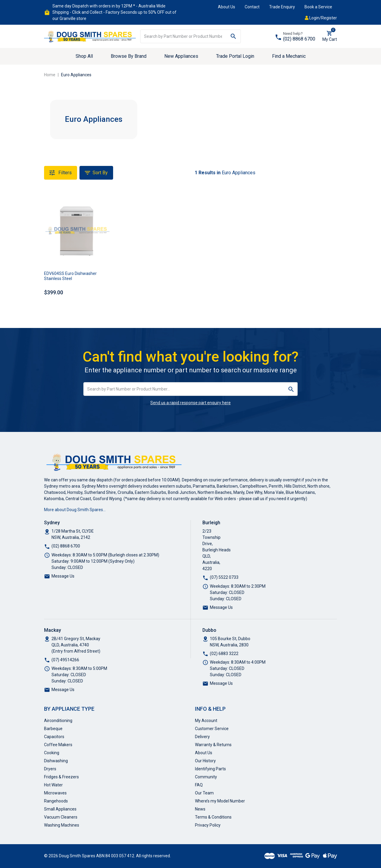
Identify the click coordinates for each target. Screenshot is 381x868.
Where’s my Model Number (220, 801)
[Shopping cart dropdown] (330, 36)
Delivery (202, 737)
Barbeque (53, 729)
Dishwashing (56, 761)
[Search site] (234, 36)
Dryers (50, 769)
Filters (61, 173)
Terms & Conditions (213, 817)
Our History (205, 761)
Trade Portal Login (235, 56)
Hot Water (53, 785)
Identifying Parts (210, 769)
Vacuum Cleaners (61, 817)
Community (206, 777)
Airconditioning (58, 721)
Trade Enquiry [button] (282, 7)
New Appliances (181, 56)
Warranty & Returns (213, 745)
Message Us (63, 576)
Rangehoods (56, 801)
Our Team (204, 793)
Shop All (84, 56)
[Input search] (183, 36)
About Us (227, 7)
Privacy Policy (208, 825)
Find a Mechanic (289, 56)
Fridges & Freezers (61, 777)
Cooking (52, 753)
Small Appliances (60, 809)
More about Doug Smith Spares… (75, 510)
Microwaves (55, 793)
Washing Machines (62, 825)
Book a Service (318, 7)
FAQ (199, 785)
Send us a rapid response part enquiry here (190, 403)
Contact (252, 7)
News (200, 809)
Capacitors (54, 737)
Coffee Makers (58, 745)
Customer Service (212, 729)
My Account (206, 721)
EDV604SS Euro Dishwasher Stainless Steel (70, 276)
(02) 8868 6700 (299, 39)
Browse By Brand (129, 56)
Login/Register (321, 18)
